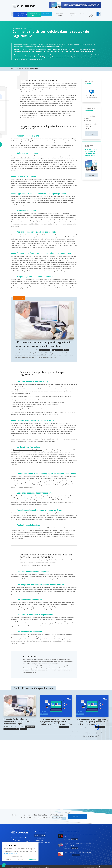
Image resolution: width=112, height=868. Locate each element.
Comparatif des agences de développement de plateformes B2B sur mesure (80, 836)
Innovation (24, 729)
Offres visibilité (39, 835)
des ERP (26, 423)
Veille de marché (64, 727)
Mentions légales (44, 867)
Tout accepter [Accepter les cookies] (32, 859)
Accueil (13, 69)
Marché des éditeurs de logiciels (43, 843)
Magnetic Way (22, 867)
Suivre (77, 816)
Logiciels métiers (57, 350)
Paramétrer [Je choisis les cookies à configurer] (20, 859)
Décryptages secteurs (23, 69)
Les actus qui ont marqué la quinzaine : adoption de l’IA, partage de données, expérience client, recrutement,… (91, 722)
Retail (67, 350)
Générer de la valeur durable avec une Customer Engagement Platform (77, 845)
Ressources (74, 839)
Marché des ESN (39, 840)
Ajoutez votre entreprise (91, 134)
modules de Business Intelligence (36, 439)
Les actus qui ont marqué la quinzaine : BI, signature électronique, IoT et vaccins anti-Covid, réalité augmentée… (56, 722)
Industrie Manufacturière (11, 729)
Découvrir (91, 175)
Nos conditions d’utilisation (10, 853)
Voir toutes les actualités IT (91, 736)
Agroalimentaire (45, 350)
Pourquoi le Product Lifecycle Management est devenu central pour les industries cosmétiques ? (20, 721)
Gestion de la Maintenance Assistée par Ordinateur (28, 450)
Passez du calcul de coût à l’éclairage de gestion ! (78, 852)
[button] (4, 865)
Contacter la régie (40, 838)
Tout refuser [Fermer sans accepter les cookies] (8, 859)
